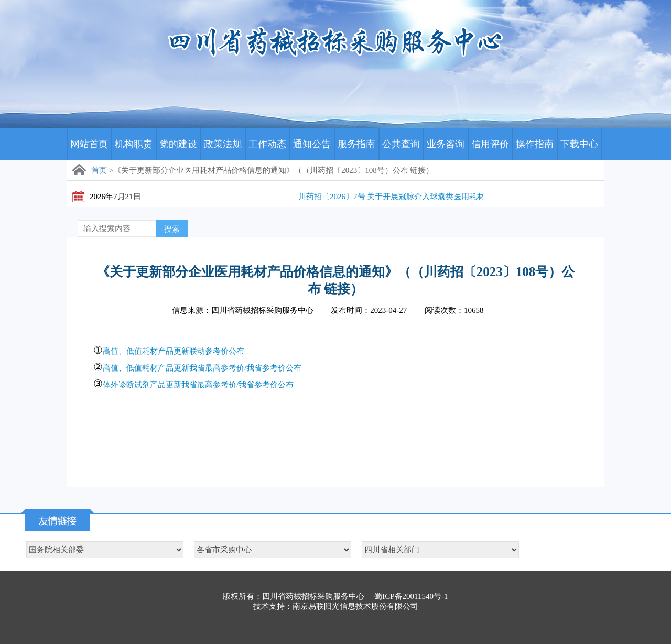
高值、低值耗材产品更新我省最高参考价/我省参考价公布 (202, 368)
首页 (99, 170)
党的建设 (178, 144)
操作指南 (535, 144)
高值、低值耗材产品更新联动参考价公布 (174, 351)
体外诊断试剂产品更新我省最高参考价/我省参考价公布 (198, 385)
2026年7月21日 (115, 197)
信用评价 (490, 144)
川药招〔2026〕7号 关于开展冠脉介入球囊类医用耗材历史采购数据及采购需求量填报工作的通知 (469, 197)
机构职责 (134, 144)
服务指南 (356, 144)
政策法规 (223, 144)
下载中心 (579, 144)
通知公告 (312, 144)
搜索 (172, 229)
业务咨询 (446, 144)
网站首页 (89, 144)
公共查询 (401, 144)
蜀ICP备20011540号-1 (411, 596)
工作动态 (267, 144)
